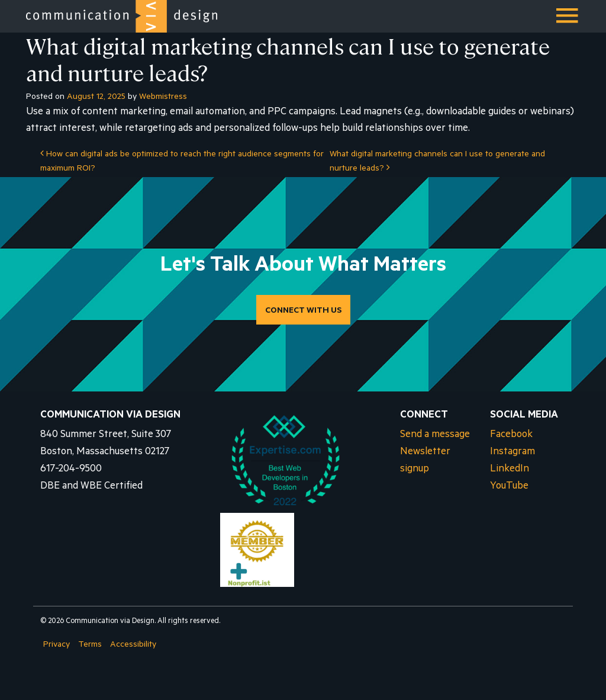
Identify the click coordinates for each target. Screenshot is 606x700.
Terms (90, 646)
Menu (568, 20)
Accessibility (133, 646)
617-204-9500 (71, 470)
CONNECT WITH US (303, 312)
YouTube (509, 487)
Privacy (57, 646)
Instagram (512, 453)
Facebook (511, 436)
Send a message (435, 436)
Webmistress (163, 98)
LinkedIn (510, 470)
